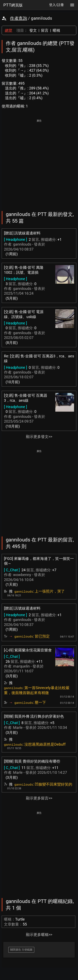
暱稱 (56, 30)
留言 (45, 30)
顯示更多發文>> (39, 437)
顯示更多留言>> (39, 798)
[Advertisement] (39, 162)
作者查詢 (19, 18)
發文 (33, 30)
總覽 (9, 30)
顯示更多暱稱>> (39, 935)
